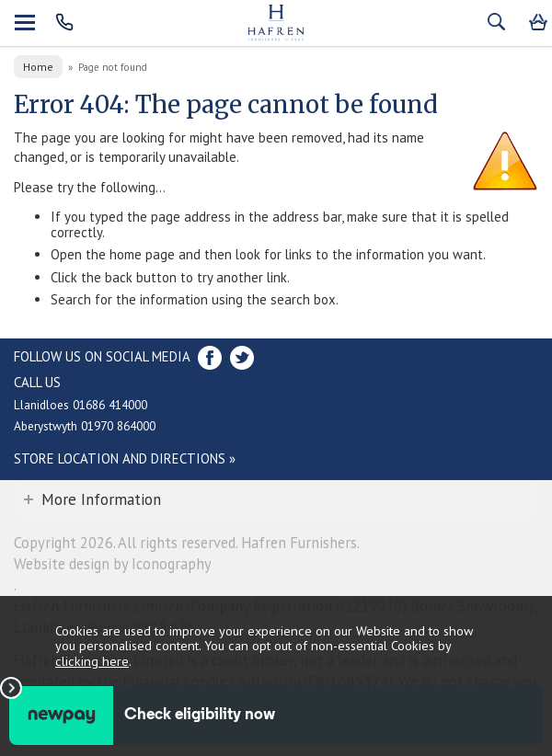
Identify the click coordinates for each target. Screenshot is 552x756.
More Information (101, 499)
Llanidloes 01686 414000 (80, 405)
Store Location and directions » (125, 458)
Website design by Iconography (113, 564)
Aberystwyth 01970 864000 (85, 426)
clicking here (92, 661)
